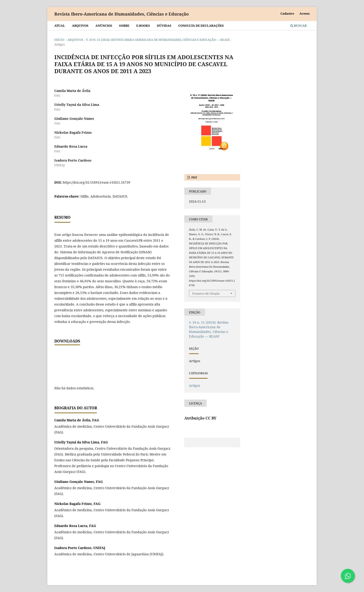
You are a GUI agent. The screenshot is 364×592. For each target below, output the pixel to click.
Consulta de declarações (201, 26)
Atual (60, 26)
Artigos (195, 385)
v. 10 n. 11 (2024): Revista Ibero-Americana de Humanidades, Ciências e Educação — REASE (158, 40)
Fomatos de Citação (206, 293)
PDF (194, 177)
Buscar (299, 26)
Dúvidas (164, 26)
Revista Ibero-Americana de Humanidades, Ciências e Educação (122, 14)
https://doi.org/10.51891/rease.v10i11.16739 (96, 182)
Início (59, 40)
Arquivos (80, 26)
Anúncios (104, 26)
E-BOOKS (143, 26)
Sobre (124, 26)
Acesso (305, 13)
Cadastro (287, 13)
